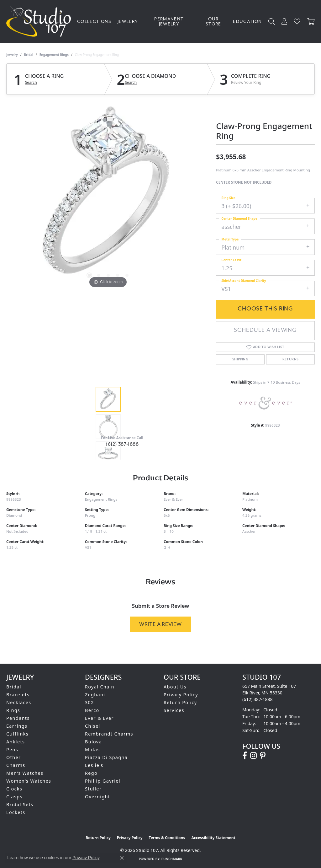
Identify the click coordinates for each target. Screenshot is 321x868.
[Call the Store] (258, 699)
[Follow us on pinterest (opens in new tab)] (263, 756)
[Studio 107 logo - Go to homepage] (40, 22)
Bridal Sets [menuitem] (20, 804)
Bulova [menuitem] (93, 742)
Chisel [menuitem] (93, 726)
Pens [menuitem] (12, 749)
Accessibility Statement (213, 838)
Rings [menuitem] (13, 710)
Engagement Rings (54, 55)
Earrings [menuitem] (17, 726)
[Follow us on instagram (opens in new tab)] (253, 756)
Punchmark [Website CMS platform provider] (172, 859)
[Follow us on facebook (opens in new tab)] (245, 756)
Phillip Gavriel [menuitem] (103, 781)
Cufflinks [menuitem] (17, 734)
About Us (175, 687)
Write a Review (160, 624)
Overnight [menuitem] (97, 797)
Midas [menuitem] (92, 749)
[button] (272, 22)
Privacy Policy (181, 695)
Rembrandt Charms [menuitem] (109, 734)
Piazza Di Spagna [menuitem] (106, 757)
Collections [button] (94, 22)
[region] (108, 195)
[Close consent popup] (122, 858)
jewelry (12, 55)
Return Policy (180, 702)
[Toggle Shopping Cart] (311, 22)
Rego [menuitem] (91, 773)
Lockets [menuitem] (16, 812)
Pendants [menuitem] (18, 718)
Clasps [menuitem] (14, 797)
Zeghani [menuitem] (95, 695)
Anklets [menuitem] (16, 742)
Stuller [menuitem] (93, 789)
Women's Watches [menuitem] (29, 781)
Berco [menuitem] (92, 710)
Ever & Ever (173, 499)
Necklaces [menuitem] (19, 702)
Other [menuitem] (13, 757)
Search (31, 83)
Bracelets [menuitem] (18, 695)
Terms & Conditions (167, 838)
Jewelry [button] (128, 22)
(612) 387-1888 (122, 444)
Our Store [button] (213, 22)
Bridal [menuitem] (14, 687)
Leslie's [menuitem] (94, 765)
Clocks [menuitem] (14, 789)
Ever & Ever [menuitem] (99, 718)
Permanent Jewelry (169, 22)
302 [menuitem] (89, 702)
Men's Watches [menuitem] (25, 773)
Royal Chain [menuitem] (100, 687)
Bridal (29, 55)
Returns (291, 359)
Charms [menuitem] (16, 765)
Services (174, 710)
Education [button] (247, 22)
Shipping (240, 359)
